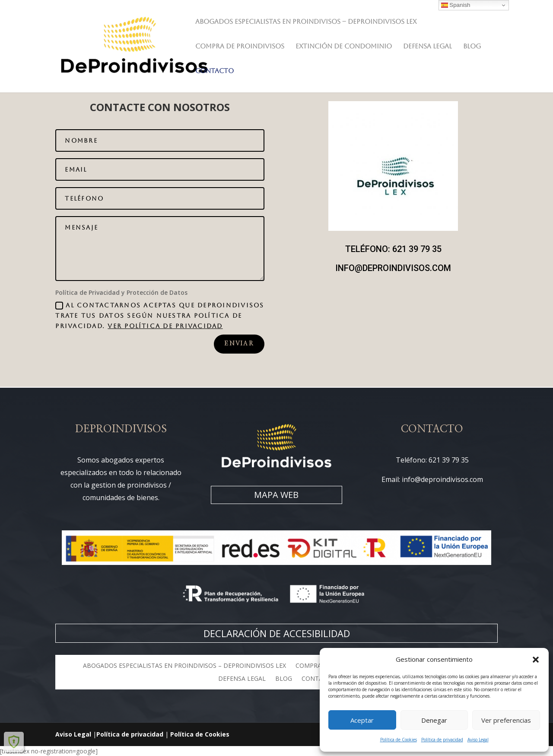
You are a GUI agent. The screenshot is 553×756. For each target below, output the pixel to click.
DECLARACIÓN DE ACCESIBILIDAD (277, 633)
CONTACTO (215, 71)
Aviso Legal (478, 740)
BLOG (472, 46)
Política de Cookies (399, 740)
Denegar (434, 720)
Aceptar (362, 720)
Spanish (456, 5)
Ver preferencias (506, 720)
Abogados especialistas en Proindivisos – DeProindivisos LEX (306, 22)
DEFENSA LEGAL (427, 46)
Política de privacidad (442, 740)
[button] (536, 660)
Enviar (239, 344)
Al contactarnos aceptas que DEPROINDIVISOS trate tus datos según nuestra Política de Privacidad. (160, 316)
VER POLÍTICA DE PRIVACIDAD (165, 326)
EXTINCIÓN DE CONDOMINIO (344, 46)
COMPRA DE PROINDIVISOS (240, 46)
